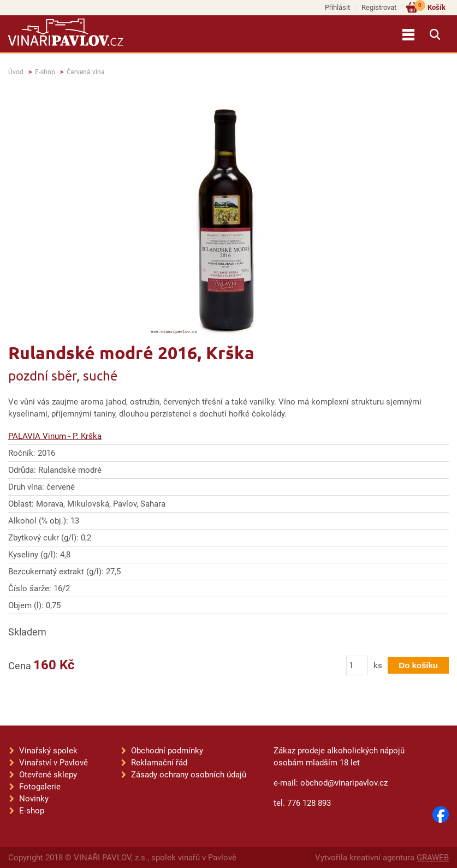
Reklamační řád (159, 763)
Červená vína (86, 72)
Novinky (34, 799)
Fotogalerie (40, 787)
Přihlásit (337, 7)
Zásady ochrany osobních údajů (189, 775)
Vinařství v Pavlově (54, 763)
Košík (430, 7)
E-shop (45, 72)
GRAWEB (433, 858)
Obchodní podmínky (167, 751)
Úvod (16, 72)
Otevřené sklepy (48, 775)
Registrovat (379, 7)
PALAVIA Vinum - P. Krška (55, 436)
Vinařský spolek (48, 751)
